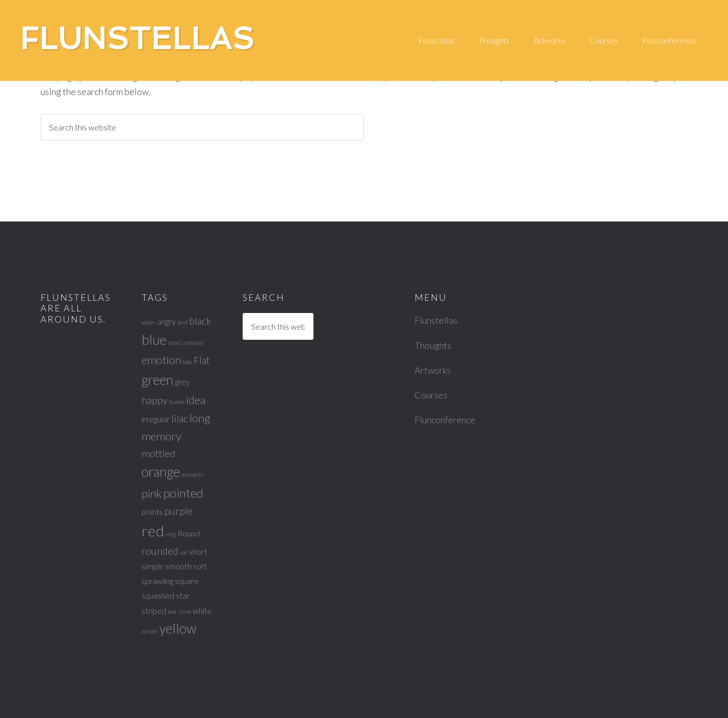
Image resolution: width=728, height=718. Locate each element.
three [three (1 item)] (185, 612)
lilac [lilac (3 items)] (180, 418)
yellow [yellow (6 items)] (178, 629)
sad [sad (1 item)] (184, 552)
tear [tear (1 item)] (172, 612)
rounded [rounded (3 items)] (160, 551)
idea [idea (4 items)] (196, 400)
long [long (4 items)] (200, 418)
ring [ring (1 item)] (171, 534)
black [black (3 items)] (200, 321)
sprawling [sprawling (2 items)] (157, 581)
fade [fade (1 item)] (187, 362)
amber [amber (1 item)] (149, 322)
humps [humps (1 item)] (177, 402)
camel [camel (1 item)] (174, 343)
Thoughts (433, 345)
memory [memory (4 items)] (162, 436)
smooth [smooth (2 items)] (178, 566)
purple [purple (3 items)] (178, 511)
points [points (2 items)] (152, 511)
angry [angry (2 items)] (167, 321)
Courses (431, 395)
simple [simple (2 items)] (153, 566)
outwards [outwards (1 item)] (192, 475)
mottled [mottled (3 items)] (158, 453)
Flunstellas (138, 38)
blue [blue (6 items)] (154, 340)
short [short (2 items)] (198, 551)
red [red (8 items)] (153, 531)
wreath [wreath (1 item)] (150, 631)
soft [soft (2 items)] (200, 566)
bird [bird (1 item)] (183, 322)
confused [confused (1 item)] (193, 343)
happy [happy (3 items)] (154, 400)
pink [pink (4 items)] (152, 493)
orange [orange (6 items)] (161, 472)
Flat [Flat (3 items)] (202, 360)
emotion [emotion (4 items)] (161, 360)
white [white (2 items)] (202, 611)
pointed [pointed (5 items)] (183, 493)
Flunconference (445, 420)
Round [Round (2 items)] (189, 533)
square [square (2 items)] (187, 581)
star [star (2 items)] (183, 595)
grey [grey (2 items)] (183, 382)
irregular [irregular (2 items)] (156, 419)
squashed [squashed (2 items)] (158, 595)
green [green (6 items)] (157, 380)
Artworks (433, 370)
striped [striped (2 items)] (154, 611)
